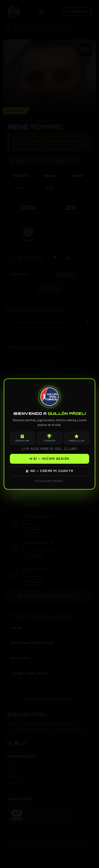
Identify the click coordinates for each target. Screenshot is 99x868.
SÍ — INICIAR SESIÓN (49, 459)
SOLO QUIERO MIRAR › (50, 481)
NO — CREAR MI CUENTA (50, 471)
